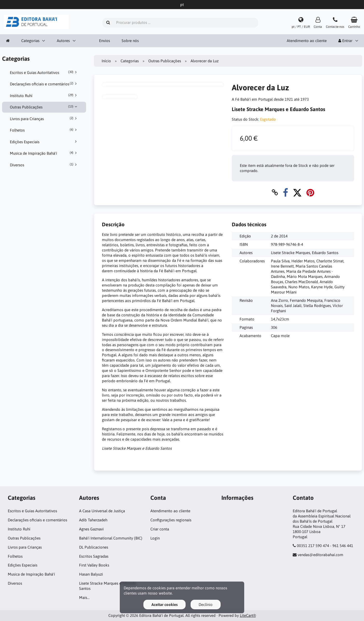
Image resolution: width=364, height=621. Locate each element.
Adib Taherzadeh (93, 520)
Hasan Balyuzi (91, 574)
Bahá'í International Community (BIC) (111, 538)
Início (106, 61)
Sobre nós (130, 41)
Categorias (30, 41)
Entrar (345, 41)
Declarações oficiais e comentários (44, 84)
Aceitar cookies (164, 605)
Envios (104, 41)
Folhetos (44, 130)
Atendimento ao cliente (307, 41)
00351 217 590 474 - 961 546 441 (325, 546)
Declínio (206, 605)
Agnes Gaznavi (91, 529)
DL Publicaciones (94, 547)
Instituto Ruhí (44, 95)
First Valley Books (94, 565)
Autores (63, 41)
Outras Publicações (44, 107)
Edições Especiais (44, 142)
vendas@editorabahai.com (320, 555)
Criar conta (160, 529)
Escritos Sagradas (94, 556)
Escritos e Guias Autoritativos (44, 72)
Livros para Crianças (44, 119)
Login (155, 538)
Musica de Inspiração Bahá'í (44, 153)
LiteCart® (248, 615)
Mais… (84, 598)
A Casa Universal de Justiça (102, 511)
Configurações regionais (171, 520)
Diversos (44, 165)
